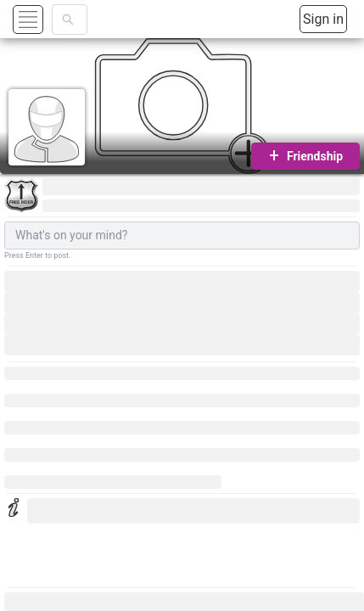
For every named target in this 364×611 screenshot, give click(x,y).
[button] (48, 19)
